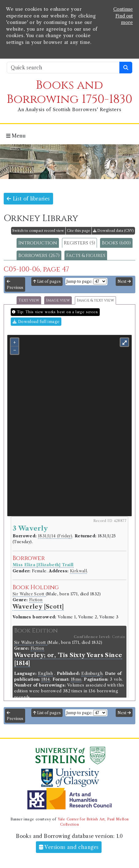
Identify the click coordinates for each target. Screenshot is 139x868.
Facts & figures (86, 255)
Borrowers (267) (39, 255)
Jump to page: (79, 281)
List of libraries (28, 199)
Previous (15, 285)
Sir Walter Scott (29, 594)
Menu (16, 136)
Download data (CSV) (113, 231)
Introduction (38, 243)
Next (124, 281)
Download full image (36, 322)
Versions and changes (69, 847)
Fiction (36, 600)
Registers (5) (79, 243)
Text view (29, 300)
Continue (123, 9)
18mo (76, 679)
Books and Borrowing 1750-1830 (69, 92)
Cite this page (79, 231)
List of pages (47, 281)
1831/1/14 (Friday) (55, 536)
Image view (58, 300)
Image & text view (95, 300)
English (46, 673)
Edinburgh (92, 673)
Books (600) (116, 243)
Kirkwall (78, 571)
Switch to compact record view (38, 231)
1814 (46, 679)
